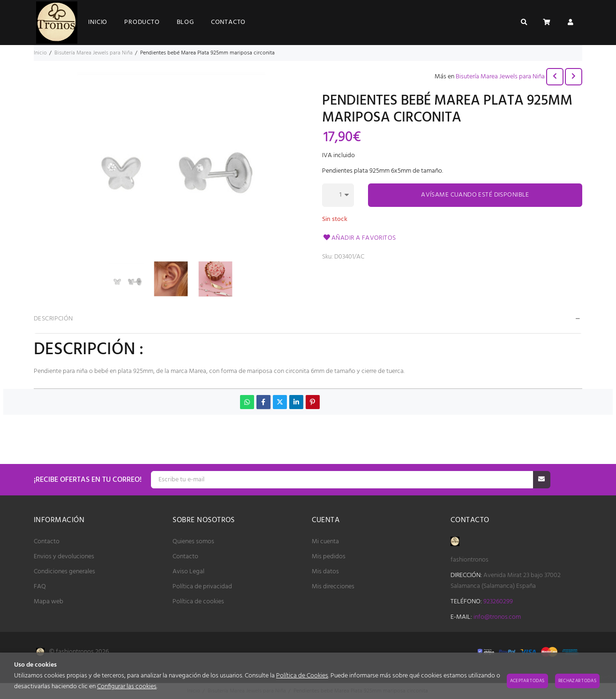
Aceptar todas (527, 681)
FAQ (40, 587)
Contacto (47, 542)
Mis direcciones (333, 587)
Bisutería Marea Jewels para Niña (500, 77)
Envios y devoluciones (64, 557)
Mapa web (49, 602)
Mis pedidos (329, 557)
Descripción (53, 319)
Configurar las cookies (127, 687)
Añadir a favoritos (359, 238)
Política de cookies (198, 602)
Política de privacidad (202, 587)
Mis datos (325, 572)
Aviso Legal (188, 572)
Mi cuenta (325, 542)
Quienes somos (193, 542)
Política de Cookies (302, 676)
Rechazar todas (577, 681)
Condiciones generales (64, 572)
